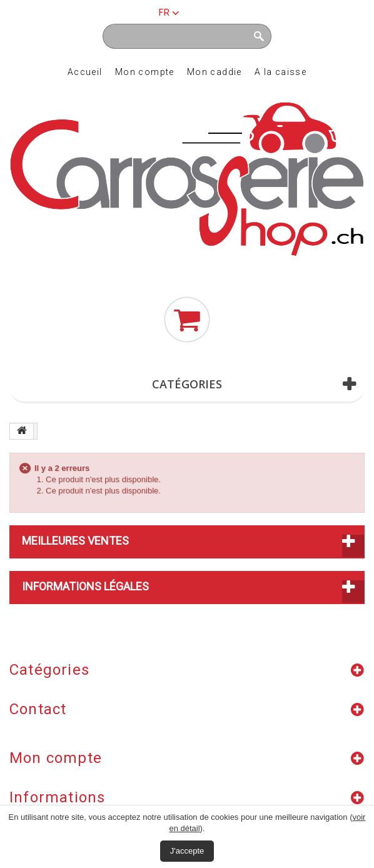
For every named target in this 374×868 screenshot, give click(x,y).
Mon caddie (215, 72)
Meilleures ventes (75, 541)
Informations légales (85, 586)
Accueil (85, 72)
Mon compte (145, 72)
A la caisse (280, 72)
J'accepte (187, 851)
